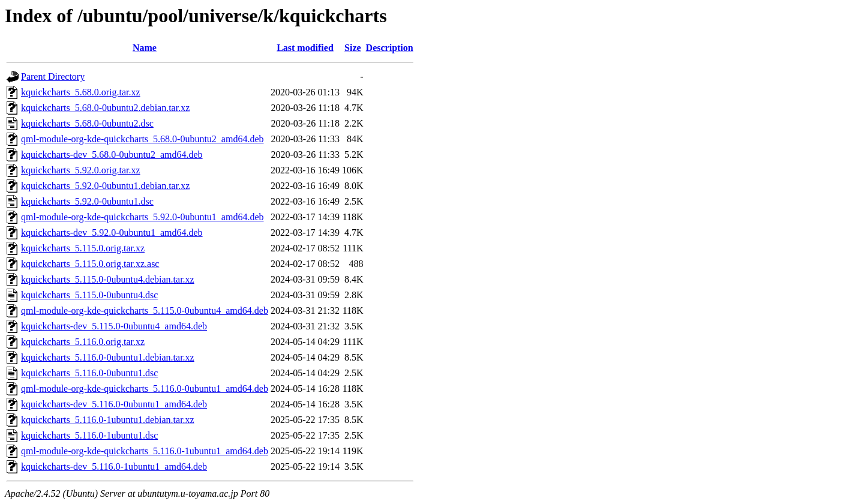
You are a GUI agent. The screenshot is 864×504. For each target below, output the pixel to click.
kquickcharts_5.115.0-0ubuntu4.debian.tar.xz (108, 279)
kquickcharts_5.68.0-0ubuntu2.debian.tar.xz (105, 108)
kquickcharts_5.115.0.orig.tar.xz (83, 248)
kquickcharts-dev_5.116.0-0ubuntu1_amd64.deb (114, 404)
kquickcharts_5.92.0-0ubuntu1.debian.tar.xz (105, 186)
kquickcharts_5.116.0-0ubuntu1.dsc (89, 373)
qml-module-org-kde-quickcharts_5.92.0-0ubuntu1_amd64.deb (142, 217)
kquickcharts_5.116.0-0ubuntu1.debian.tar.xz (108, 357)
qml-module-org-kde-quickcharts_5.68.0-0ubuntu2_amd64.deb (142, 139)
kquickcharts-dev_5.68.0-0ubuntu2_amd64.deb (112, 154)
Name (145, 48)
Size (353, 48)
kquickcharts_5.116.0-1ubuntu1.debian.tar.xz (108, 420)
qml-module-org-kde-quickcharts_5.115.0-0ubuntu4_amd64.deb (145, 310)
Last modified (305, 48)
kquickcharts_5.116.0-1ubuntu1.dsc (89, 435)
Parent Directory (53, 76)
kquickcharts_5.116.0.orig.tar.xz (83, 342)
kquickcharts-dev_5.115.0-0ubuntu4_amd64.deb (114, 326)
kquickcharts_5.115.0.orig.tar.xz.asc (90, 264)
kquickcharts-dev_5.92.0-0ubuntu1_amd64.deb (112, 232)
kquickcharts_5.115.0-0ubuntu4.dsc (89, 295)
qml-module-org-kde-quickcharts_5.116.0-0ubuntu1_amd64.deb (145, 388)
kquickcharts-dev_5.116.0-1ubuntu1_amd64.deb (114, 466)
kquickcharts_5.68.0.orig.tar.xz (81, 92)
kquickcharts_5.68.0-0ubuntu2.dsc (87, 123)
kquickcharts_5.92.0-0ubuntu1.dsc (87, 201)
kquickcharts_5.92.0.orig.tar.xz (81, 170)
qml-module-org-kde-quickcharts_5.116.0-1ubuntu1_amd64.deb (145, 451)
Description (390, 48)
